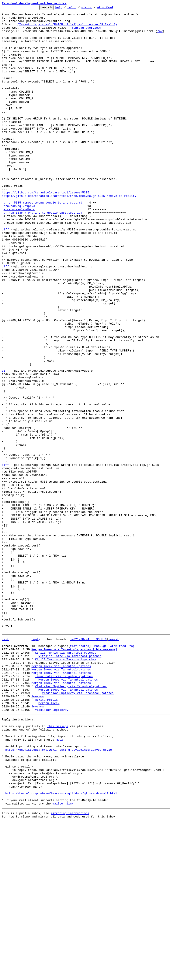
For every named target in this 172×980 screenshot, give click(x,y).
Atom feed (112, 9)
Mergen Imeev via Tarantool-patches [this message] (74, 777)
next (5, 765)
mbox (59, 884)
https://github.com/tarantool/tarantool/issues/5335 (45, 230)
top (132, 773)
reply (36, 765)
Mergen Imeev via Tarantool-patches (61, 797)
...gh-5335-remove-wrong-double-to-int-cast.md (43, 242)
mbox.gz (100, 773)
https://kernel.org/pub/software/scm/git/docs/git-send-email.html (61, 949)
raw (160, 36)
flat (73, 773)
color (79, 9)
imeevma (38, 833)
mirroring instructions (70, 971)
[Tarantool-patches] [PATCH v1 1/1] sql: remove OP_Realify (67, 28)
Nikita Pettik (46, 837)
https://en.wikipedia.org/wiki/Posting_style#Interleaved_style (59, 896)
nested (84, 773)
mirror (94, 9)
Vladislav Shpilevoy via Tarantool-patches (71, 821)
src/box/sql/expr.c (19, 246)
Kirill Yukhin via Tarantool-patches (66, 781)
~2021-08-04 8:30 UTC (88, 765)
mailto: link (63, 961)
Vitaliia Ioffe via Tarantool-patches (70, 785)
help (66, 9)
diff (5, 274)
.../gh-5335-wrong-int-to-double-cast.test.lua (43, 254)
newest (114, 765)
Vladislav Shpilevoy (52, 850)
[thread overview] (87, 32)
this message (58, 868)
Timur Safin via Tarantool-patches (64, 809)
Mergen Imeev (49, 841)
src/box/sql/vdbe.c (19, 250)
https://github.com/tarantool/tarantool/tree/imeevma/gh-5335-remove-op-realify (69, 234)
